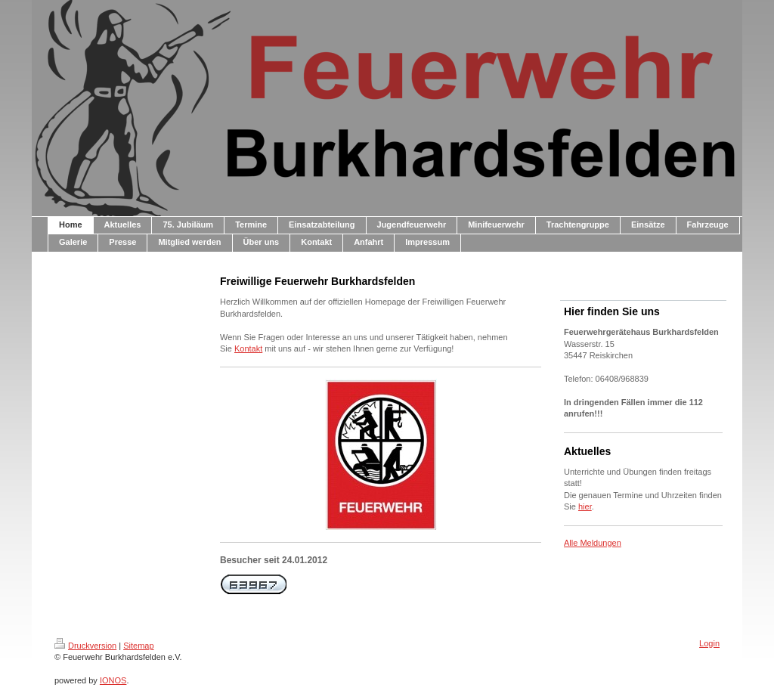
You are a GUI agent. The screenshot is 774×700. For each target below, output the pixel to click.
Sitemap (138, 646)
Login (709, 643)
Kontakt (248, 348)
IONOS (113, 680)
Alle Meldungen (593, 543)
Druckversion (85, 646)
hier (585, 506)
